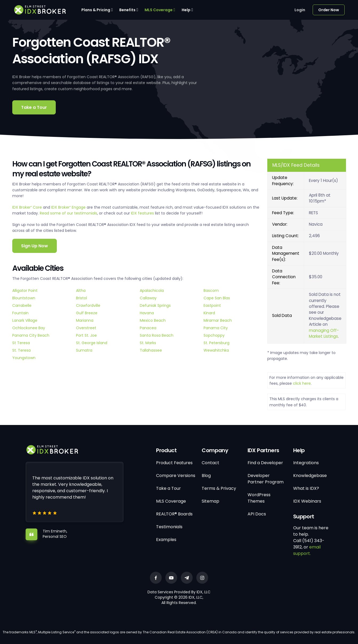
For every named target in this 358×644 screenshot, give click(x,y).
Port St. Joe (86, 335)
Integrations (306, 463)
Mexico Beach (153, 320)
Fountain (20, 313)
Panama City (216, 328)
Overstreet (86, 328)
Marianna (85, 320)
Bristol (81, 298)
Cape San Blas (217, 298)
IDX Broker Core (28, 207)
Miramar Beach (218, 320)
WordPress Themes (259, 498)
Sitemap (210, 501)
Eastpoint (212, 305)
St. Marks (148, 343)
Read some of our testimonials (68, 213)
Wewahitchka (216, 350)
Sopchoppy (214, 335)
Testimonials (169, 527)
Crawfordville (88, 305)
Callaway (148, 298)
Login (300, 10)
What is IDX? (306, 488)
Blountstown (24, 298)
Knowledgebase (310, 476)
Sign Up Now (35, 246)
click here (302, 383)
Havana (147, 313)
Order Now (329, 10)
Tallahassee (151, 350)
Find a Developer (265, 463)
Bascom (211, 291)
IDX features (142, 213)
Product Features (174, 463)
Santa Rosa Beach (157, 335)
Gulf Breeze (87, 313)
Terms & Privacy (219, 488)
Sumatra (84, 350)
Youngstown (24, 358)
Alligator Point (25, 291)
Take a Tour (34, 107)
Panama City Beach (31, 335)
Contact (210, 463)
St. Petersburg (216, 343)
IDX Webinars (307, 501)
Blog (206, 476)
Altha (81, 291)
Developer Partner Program (266, 479)
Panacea (148, 328)
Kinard (209, 313)
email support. (307, 550)
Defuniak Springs (155, 305)
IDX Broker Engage (69, 207)
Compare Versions (176, 476)
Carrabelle (22, 305)
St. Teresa (21, 350)
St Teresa (21, 343)
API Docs (257, 514)
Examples (166, 540)
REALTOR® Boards (174, 514)
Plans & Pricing (96, 10)
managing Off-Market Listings (324, 333)
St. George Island (92, 343)
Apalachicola (152, 291)
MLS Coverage (159, 10)
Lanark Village (25, 320)
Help (186, 10)
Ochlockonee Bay (29, 328)
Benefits (127, 10)
